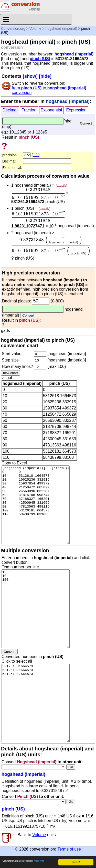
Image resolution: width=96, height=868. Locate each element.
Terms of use (69, 849)
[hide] (45, 76)
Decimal (10, 110)
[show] (30, 76)
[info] (36, 155)
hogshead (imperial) (61, 28)
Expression (76, 110)
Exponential (51, 110)
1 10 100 (36, 609)
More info (39, 863)
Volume (35, 28)
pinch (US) (40, 59)
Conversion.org (13, 28)
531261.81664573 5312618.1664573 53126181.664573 (36, 703)
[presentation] (38, 194)
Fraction (29, 110)
